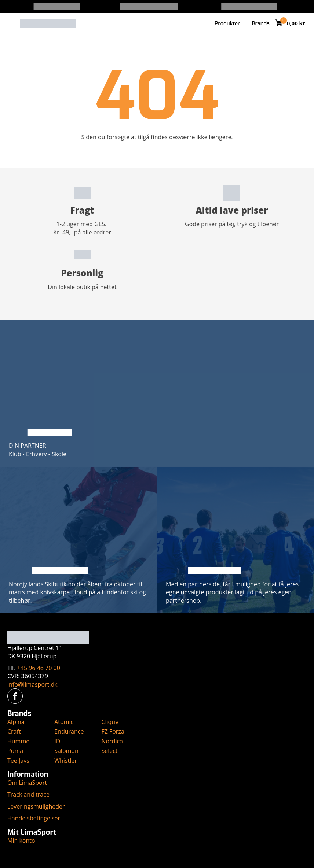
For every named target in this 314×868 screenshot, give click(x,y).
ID (57, 741)
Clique (110, 722)
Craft (14, 731)
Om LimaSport (27, 783)
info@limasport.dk (32, 684)
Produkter (227, 23)
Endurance (69, 731)
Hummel (19, 741)
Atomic (64, 722)
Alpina (16, 722)
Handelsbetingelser (34, 818)
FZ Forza (113, 731)
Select (109, 751)
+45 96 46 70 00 (39, 668)
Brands (260, 23)
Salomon (66, 751)
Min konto (21, 841)
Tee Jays (18, 761)
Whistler (66, 761)
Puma (15, 751)
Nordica (112, 741)
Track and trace (28, 794)
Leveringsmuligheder (36, 806)
